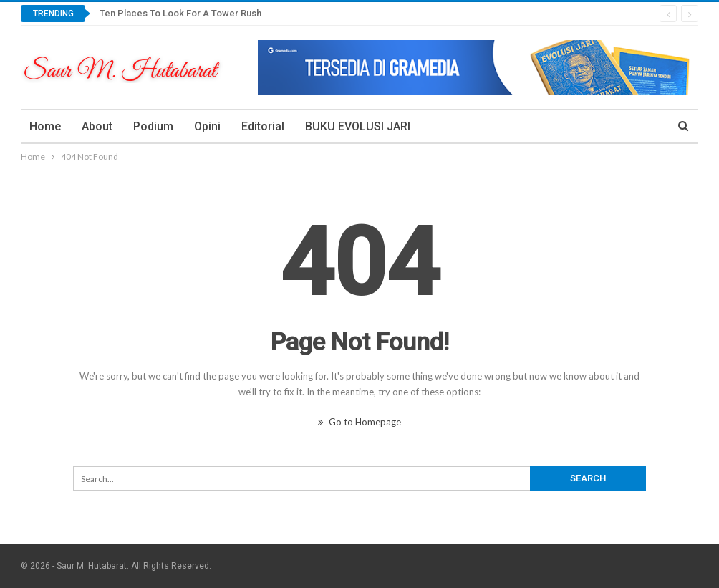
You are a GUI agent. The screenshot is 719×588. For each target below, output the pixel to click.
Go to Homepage (359, 422)
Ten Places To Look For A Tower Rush (180, 13)
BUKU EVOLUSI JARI (358, 126)
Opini (207, 126)
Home (45, 126)
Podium (153, 126)
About (97, 126)
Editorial (263, 126)
